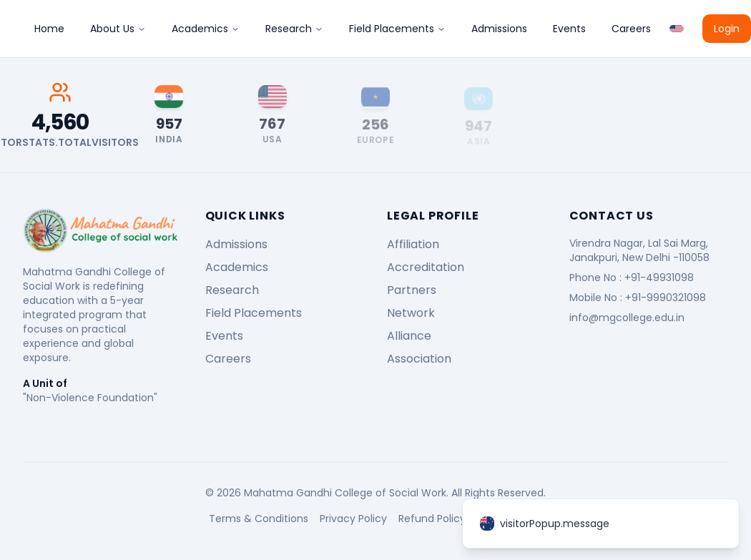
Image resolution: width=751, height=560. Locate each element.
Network (411, 313)
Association (419, 359)
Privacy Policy (353, 519)
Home (49, 29)
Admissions (499, 29)
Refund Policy (432, 519)
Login (727, 29)
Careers (631, 29)
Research (294, 29)
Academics (206, 29)
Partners (412, 290)
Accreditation (426, 267)
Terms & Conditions (259, 519)
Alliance (409, 336)
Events (569, 29)
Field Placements (397, 29)
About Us (118, 29)
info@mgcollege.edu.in (627, 318)
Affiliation (413, 244)
